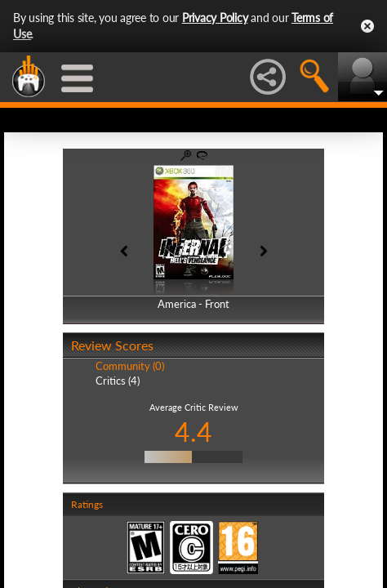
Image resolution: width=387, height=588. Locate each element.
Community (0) (130, 366)
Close (367, 26)
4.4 (193, 432)
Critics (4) (118, 381)
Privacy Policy (215, 18)
